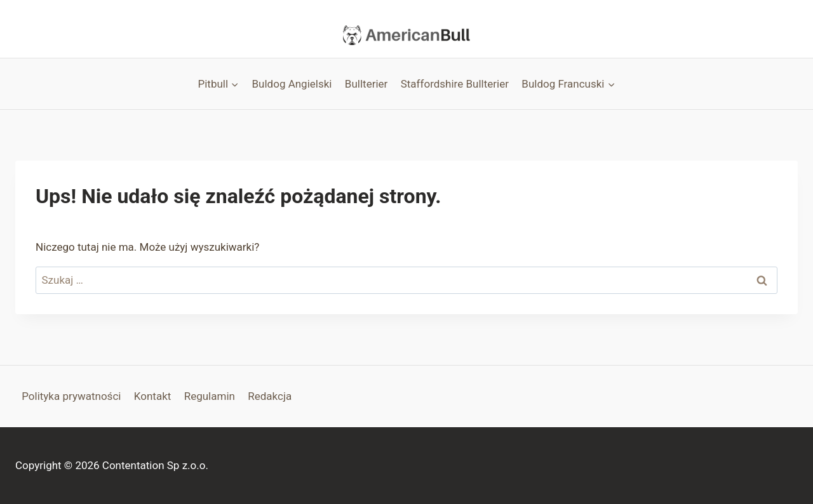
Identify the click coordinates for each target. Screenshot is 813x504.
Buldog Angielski (292, 84)
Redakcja (270, 396)
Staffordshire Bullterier (455, 84)
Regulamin (210, 396)
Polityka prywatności (71, 396)
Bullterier (366, 84)
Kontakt (153, 396)
